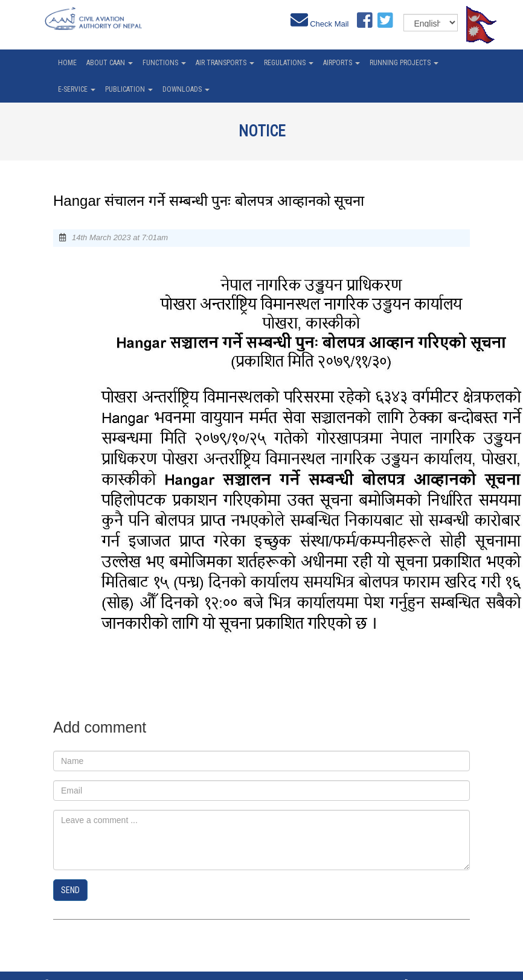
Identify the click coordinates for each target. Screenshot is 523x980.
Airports (342, 63)
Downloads (186, 89)
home (67, 63)
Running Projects (404, 63)
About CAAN (110, 63)
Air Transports (225, 63)
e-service (77, 89)
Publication (129, 89)
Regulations (289, 63)
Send (70, 890)
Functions (164, 63)
